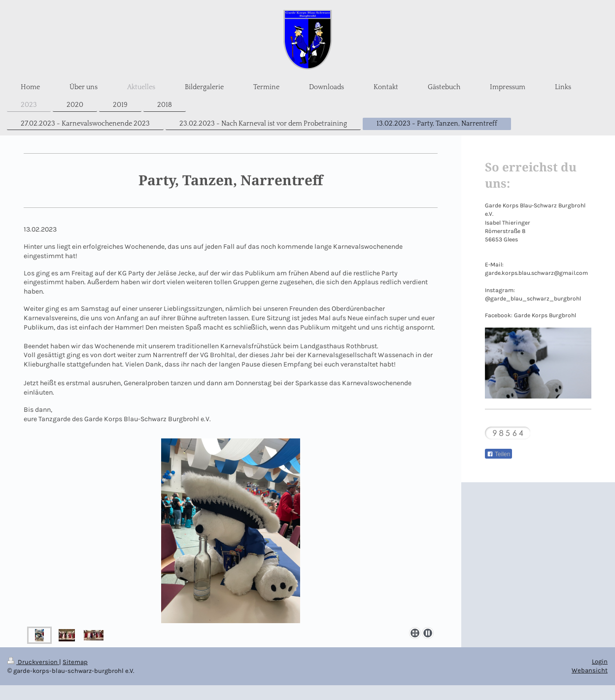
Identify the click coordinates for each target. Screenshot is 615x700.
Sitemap (75, 662)
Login (600, 661)
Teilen (498, 454)
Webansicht (590, 670)
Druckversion (33, 662)
